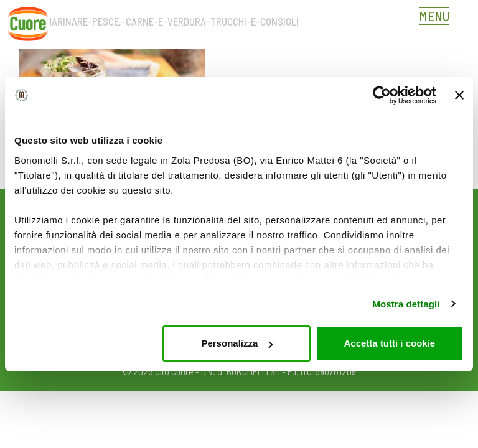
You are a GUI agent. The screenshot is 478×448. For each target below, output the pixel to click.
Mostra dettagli (406, 304)
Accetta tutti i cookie (390, 343)
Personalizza (237, 343)
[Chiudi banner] (459, 95)
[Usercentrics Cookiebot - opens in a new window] (382, 95)
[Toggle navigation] (438, 17)
